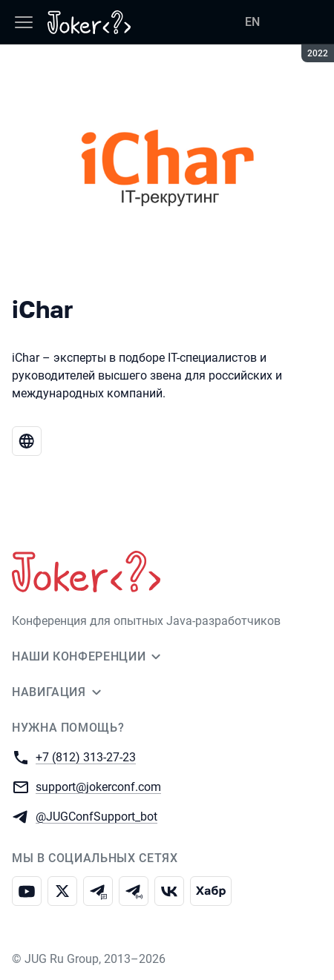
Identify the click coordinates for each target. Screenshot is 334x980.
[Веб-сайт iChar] (27, 441)
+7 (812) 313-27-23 (86, 756)
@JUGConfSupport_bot (96, 816)
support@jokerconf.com (98, 786)
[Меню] (24, 22)
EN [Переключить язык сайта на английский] (252, 22)
